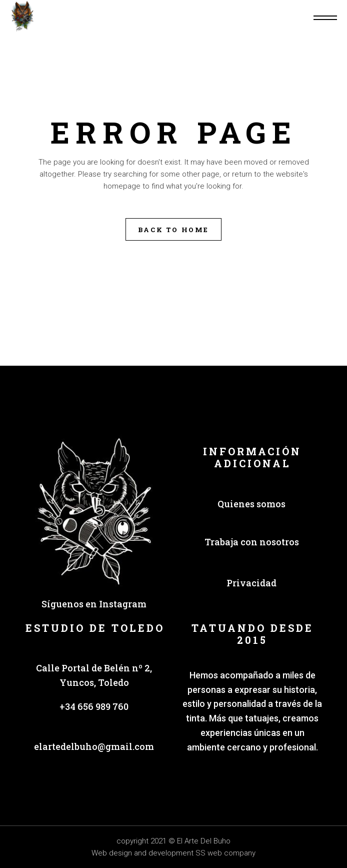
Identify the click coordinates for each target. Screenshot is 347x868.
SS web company (225, 853)
